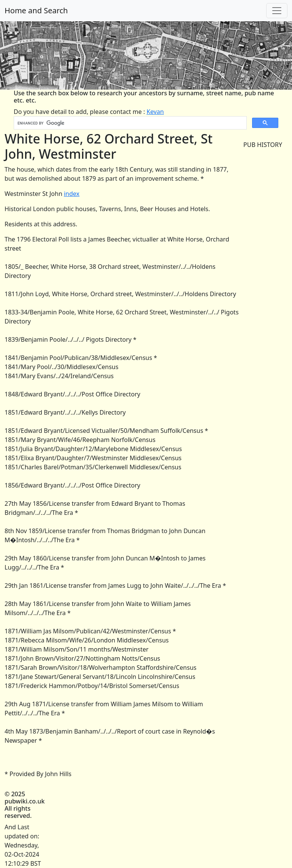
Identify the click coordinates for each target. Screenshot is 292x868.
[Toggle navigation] (277, 11)
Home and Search (36, 10)
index (72, 194)
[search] (129, 123)
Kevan (155, 112)
